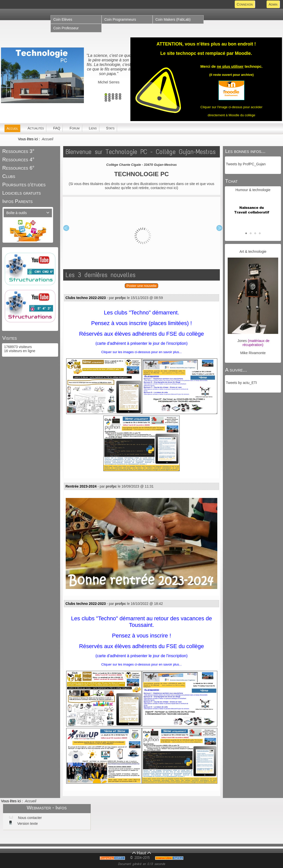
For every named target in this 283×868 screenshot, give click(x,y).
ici (175, 188)
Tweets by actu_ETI (241, 383)
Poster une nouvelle (141, 286)
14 (116, 99)
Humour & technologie (253, 190)
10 (120, 97)
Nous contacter (29, 818)
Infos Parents (17, 201)
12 (109, 99)
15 (120, 99)
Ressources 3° (18, 151)
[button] (246, 233)
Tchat (231, 181)
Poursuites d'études (24, 185)
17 (109, 101)
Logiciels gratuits (22, 193)
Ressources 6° (18, 168)
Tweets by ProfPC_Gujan (246, 164)
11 (106, 99)
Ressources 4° (18, 159)
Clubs (9, 176)
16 (106, 101)
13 (113, 99)
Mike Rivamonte (253, 353)
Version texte (27, 824)
